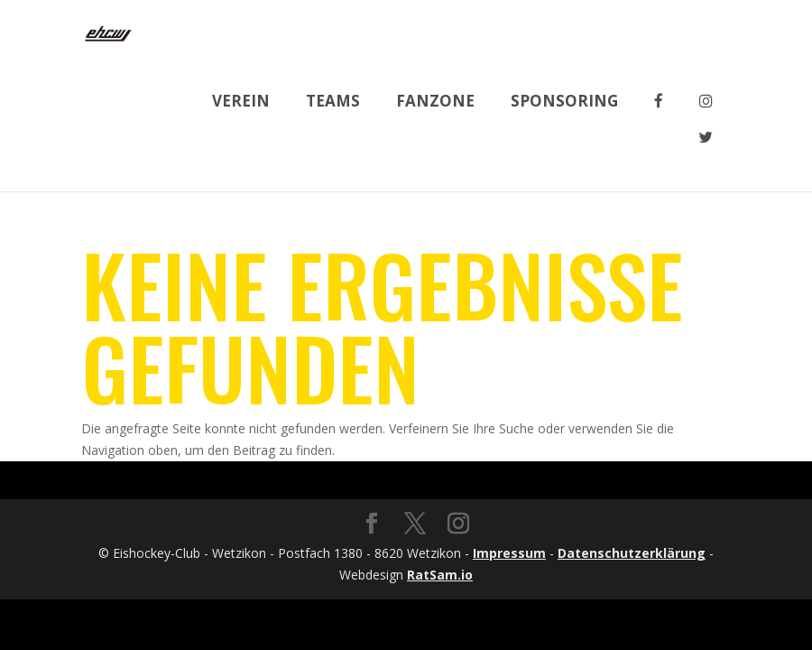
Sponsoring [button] (564, 101)
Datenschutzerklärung (632, 553)
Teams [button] (333, 101)
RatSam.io (440, 575)
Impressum (509, 553)
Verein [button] (241, 101)
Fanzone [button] (435, 101)
